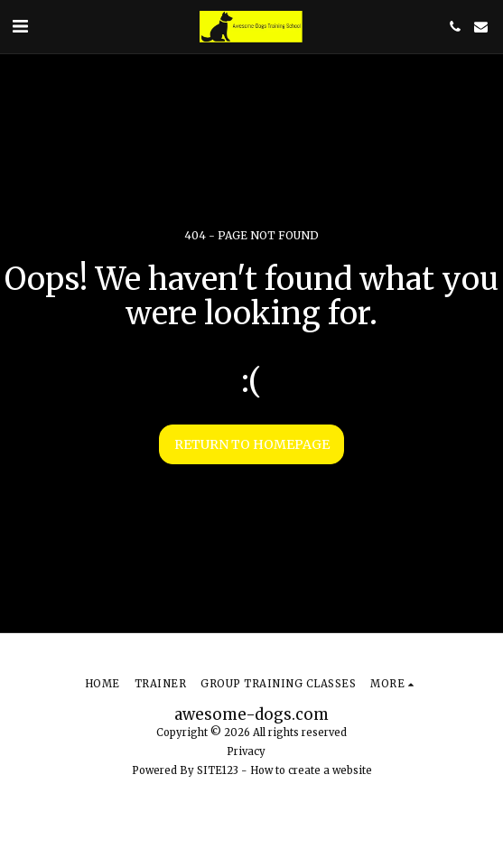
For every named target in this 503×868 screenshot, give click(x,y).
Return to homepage (252, 444)
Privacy (246, 751)
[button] (20, 26)
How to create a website (311, 770)
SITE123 (218, 770)
